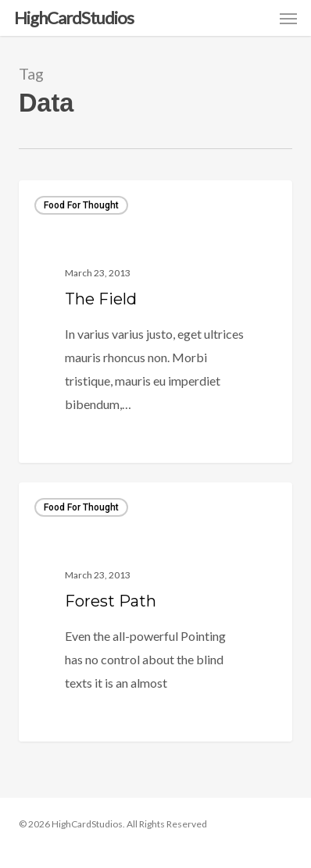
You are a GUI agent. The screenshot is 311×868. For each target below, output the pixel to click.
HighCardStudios (74, 18)
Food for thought (81, 205)
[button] (288, 18)
